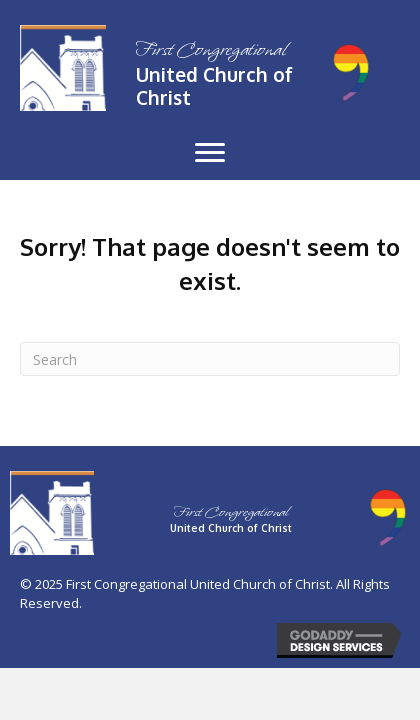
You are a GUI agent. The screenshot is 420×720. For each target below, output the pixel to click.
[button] (210, 153)
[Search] (210, 359)
